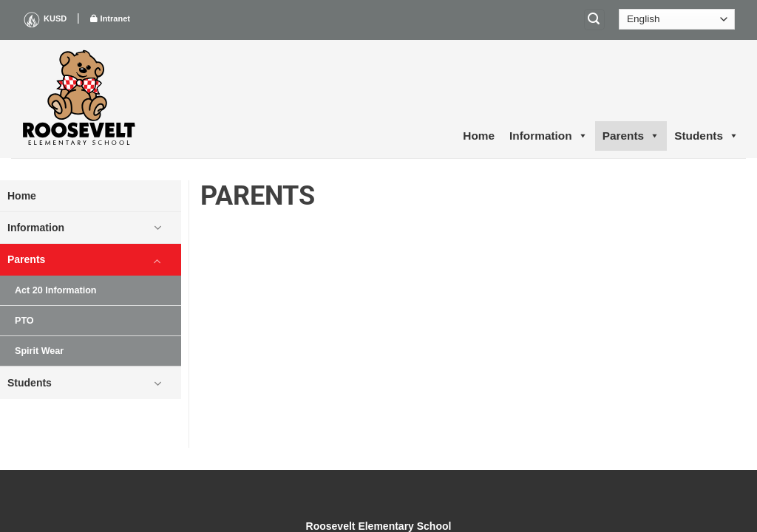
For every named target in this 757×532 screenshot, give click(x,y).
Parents (631, 136)
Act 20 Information (56, 290)
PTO (24, 321)
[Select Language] (677, 19)
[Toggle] (157, 228)
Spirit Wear (39, 351)
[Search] (594, 20)
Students (706, 136)
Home (479, 136)
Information (549, 136)
